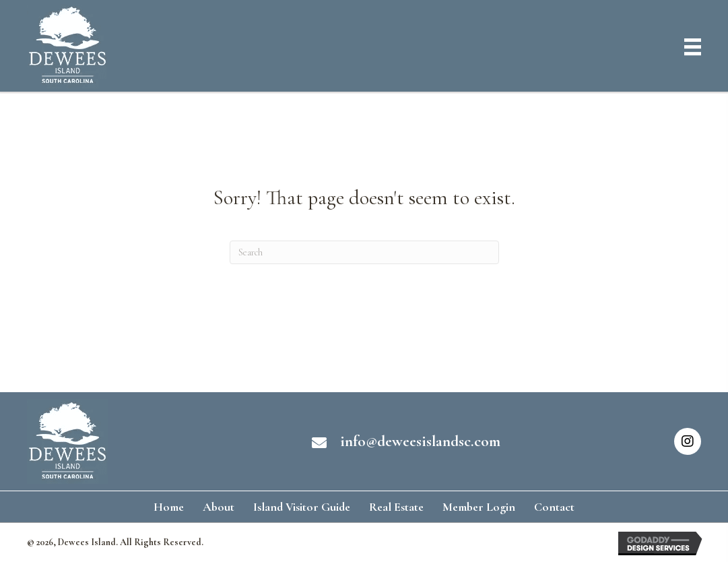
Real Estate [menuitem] (396, 507)
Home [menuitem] (169, 507)
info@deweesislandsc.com (420, 441)
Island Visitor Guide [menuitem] (302, 507)
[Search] (364, 252)
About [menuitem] (219, 507)
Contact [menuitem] (554, 507)
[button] (688, 441)
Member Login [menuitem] (479, 507)
